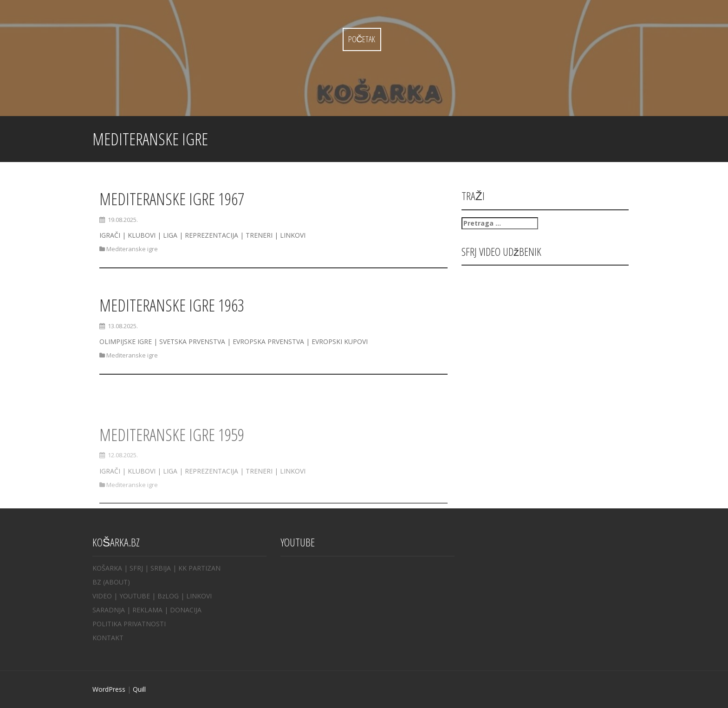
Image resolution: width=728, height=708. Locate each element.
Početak (362, 39)
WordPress (109, 689)
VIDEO (102, 596)
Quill (139, 689)
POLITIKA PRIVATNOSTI (129, 624)
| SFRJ (133, 568)
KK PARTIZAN (199, 568)
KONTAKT (108, 638)
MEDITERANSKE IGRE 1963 (172, 305)
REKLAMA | (151, 610)
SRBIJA (161, 568)
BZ (97, 582)
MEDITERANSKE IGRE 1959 (172, 450)
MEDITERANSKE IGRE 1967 (172, 199)
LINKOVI (199, 596)
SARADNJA (109, 610)
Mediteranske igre (132, 249)
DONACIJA (186, 610)
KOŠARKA (107, 568)
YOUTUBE (135, 596)
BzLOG (168, 596)
